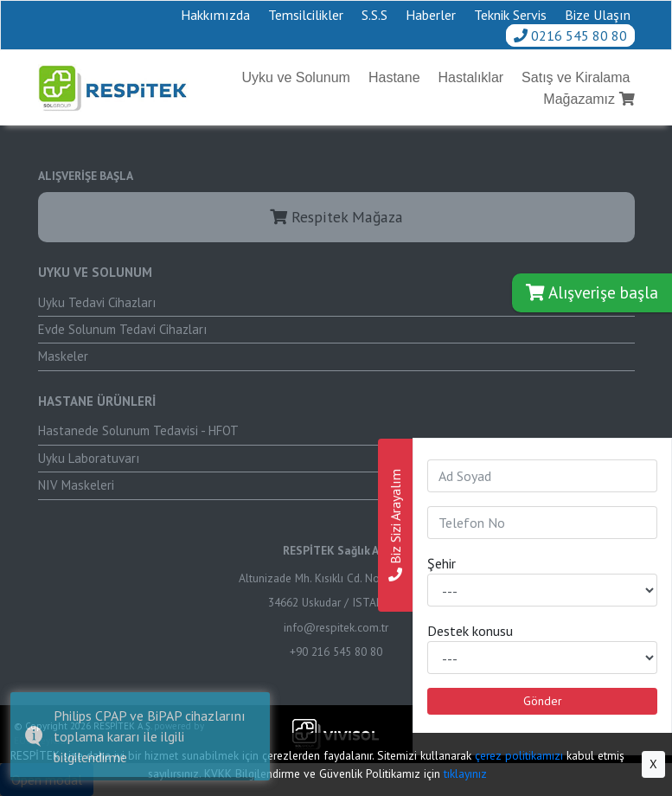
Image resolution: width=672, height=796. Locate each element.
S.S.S (374, 15)
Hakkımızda (215, 15)
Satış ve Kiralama (576, 77)
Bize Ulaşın (598, 15)
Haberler (431, 15)
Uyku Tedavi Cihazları (97, 302)
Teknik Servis (510, 15)
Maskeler (63, 356)
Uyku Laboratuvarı (89, 458)
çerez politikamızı (519, 755)
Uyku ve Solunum (296, 77)
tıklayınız (465, 774)
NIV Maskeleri (76, 485)
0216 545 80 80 (570, 35)
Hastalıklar (471, 77)
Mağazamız (589, 99)
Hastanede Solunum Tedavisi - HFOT (138, 430)
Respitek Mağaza (336, 217)
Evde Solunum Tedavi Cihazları (122, 329)
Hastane (394, 77)
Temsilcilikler (306, 15)
